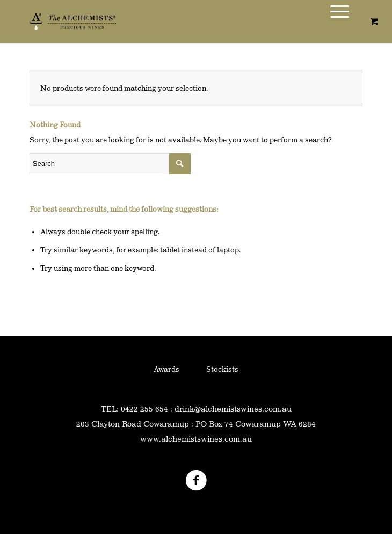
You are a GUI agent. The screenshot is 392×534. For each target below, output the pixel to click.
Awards (166, 369)
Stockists (222, 369)
